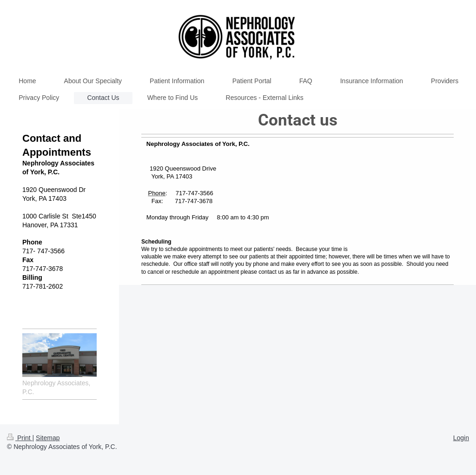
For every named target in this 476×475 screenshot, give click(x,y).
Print (20, 438)
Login (461, 438)
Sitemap (48, 438)
